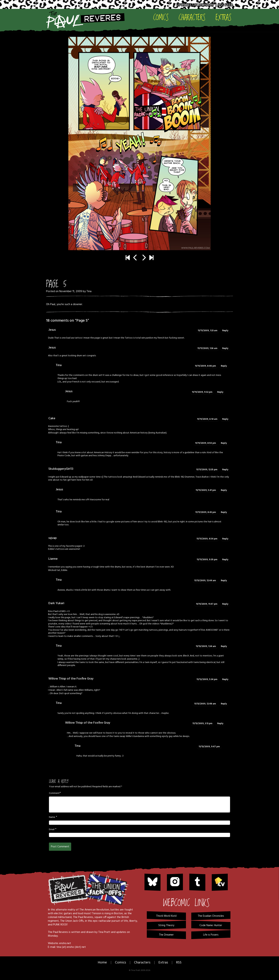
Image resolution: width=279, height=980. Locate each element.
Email (52, 830)
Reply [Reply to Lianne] (225, 560)
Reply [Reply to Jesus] (225, 331)
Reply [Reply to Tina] (224, 366)
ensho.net (65, 943)
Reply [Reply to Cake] (225, 419)
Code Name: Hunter (211, 925)
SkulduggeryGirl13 (61, 469)
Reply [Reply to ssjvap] (225, 539)
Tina (89, 291)
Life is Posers (211, 935)
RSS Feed (226, 5)
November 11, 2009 (71, 291)
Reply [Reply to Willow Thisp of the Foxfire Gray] (225, 679)
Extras (223, 17)
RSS (179, 963)
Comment (54, 793)
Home (102, 963)
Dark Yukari (56, 603)
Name (52, 817)
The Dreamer (166, 935)
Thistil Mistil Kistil (166, 916)
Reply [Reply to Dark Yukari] (225, 604)
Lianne (53, 559)
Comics (161, 17)
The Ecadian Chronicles (211, 916)
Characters (192, 17)
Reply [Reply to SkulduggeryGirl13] (225, 470)
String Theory (166, 925)
